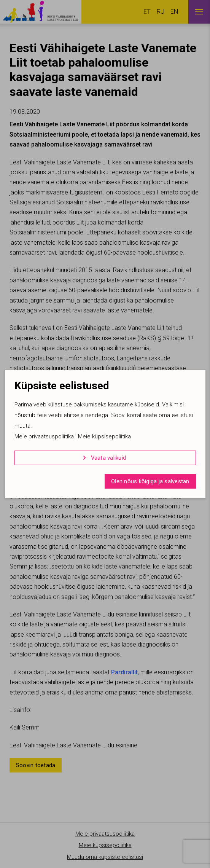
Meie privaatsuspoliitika (44, 436)
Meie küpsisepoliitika (104, 436)
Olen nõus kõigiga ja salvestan (150, 481)
